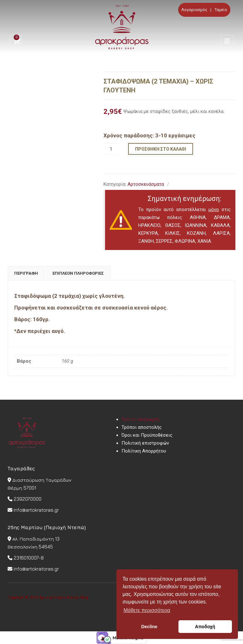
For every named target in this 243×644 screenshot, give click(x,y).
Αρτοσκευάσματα (146, 184)
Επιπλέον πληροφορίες (78, 273)
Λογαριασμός (194, 10)
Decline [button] (149, 627)
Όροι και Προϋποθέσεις (147, 435)
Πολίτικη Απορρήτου (144, 451)
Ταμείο (221, 10)
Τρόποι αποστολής (142, 427)
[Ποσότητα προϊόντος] (111, 149)
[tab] (26, 273)
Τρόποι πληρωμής (141, 419)
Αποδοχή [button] (205, 627)
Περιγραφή (26, 273)
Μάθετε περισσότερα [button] (147, 610)
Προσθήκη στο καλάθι (161, 149)
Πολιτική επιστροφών (145, 443)
